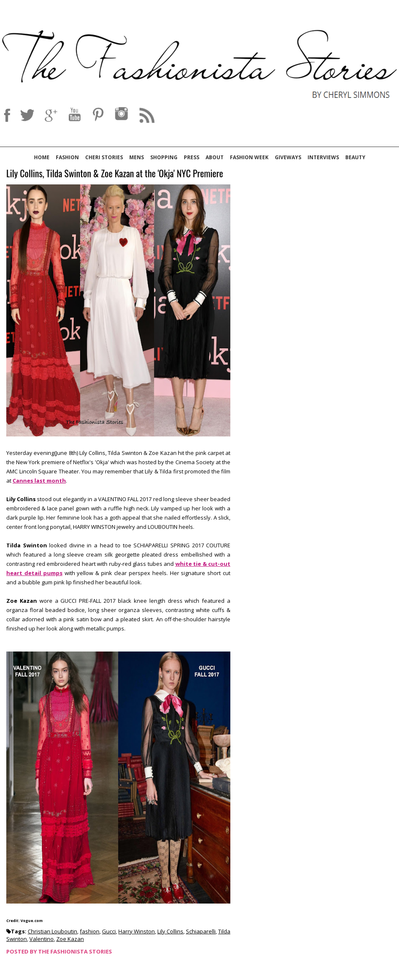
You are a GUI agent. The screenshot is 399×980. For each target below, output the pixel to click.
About (215, 157)
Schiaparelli (201, 931)
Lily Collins (170, 931)
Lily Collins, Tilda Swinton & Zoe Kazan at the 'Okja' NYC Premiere (115, 174)
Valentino (42, 939)
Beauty (355, 157)
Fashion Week (249, 157)
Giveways (288, 157)
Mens (137, 157)
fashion (90, 931)
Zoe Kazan (70, 939)
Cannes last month (39, 481)
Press (192, 157)
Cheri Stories (104, 157)
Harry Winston (137, 931)
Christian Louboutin (52, 931)
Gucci (109, 931)
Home (42, 157)
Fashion (67, 157)
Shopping (164, 157)
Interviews (323, 157)
